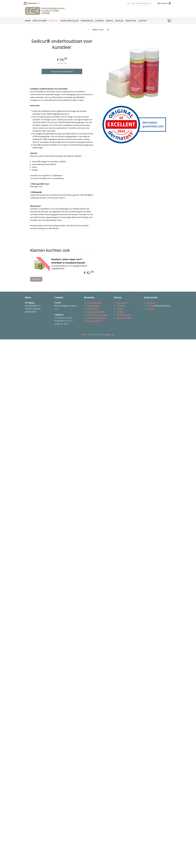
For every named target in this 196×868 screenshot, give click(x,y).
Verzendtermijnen (95, 303)
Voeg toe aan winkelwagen (62, 71)
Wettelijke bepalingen (96, 318)
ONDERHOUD (87, 21)
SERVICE (109, 21)
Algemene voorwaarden (97, 315)
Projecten (121, 306)
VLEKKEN (99, 21)
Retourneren (92, 309)
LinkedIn (150, 309)
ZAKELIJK (119, 21)
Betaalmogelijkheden (96, 312)
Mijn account (164, 3)
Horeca (120, 309)
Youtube (150, 306)
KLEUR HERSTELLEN (69, 21)
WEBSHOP (53, 21)
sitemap (107, 334)
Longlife (120, 312)
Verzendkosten (93, 306)
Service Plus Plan (124, 318)
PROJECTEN (131, 21)
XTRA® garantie (124, 315)
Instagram (151, 303)
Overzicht (36, 279)
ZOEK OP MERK (40, 21)
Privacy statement (95, 321)
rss (113, 334)
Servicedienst (122, 303)
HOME (28, 21)
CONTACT (143, 21)
